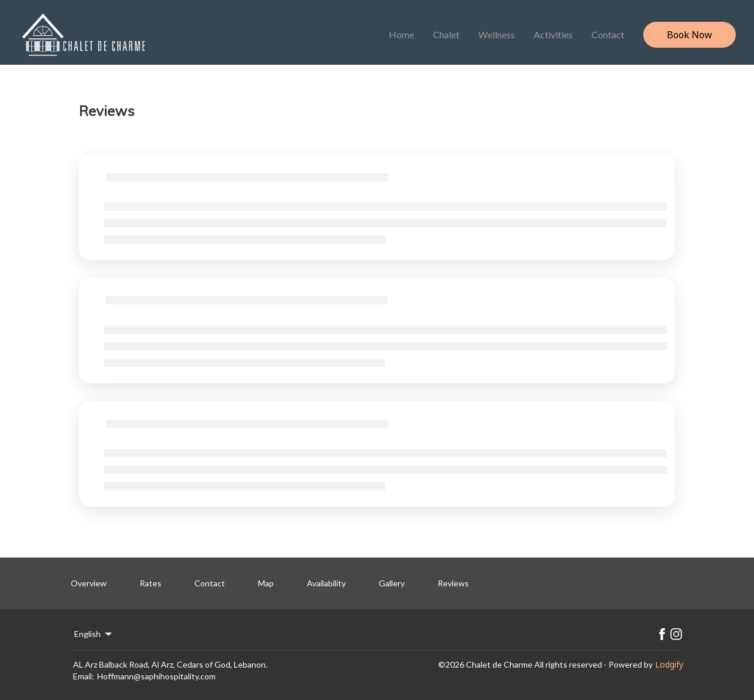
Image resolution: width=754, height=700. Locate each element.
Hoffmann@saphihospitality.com (156, 676)
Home (401, 34)
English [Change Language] (94, 634)
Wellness (497, 34)
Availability (326, 583)
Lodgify (669, 664)
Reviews (453, 583)
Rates (151, 583)
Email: (84, 676)
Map (266, 583)
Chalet (446, 34)
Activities (553, 34)
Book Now (689, 35)
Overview (89, 583)
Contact (608, 34)
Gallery (392, 583)
